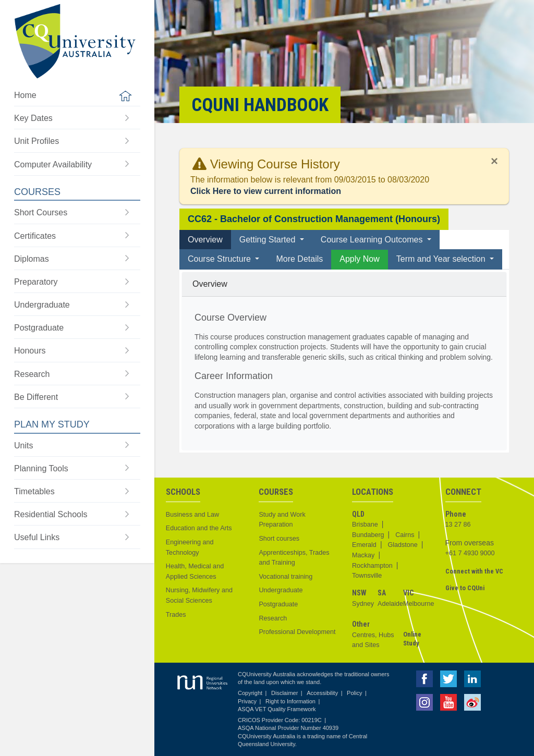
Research (273, 618)
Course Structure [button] (220, 259)
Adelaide (390, 604)
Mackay (363, 555)
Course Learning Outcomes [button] (373, 240)
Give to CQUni (465, 588)
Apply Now (359, 259)
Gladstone (402, 545)
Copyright (250, 693)
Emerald (364, 545)
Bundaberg (368, 535)
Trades (176, 615)
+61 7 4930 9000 (470, 553)
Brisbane (365, 525)
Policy (354, 693)
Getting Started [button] (269, 240)
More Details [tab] (299, 259)
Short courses (279, 539)
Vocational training (286, 577)
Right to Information (290, 701)
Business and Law (192, 515)
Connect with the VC (474, 571)
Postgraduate (278, 604)
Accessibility (322, 693)
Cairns (405, 535)
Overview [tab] (205, 240)
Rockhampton (372, 566)
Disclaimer (284, 693)
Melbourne (419, 604)
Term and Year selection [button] (442, 259)
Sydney (363, 604)
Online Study (412, 639)
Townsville (367, 576)
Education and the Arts (199, 528)
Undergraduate (281, 590)
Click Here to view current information (266, 191)
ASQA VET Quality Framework (277, 709)
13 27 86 (458, 525)
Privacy (247, 701)
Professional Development (297, 632)
